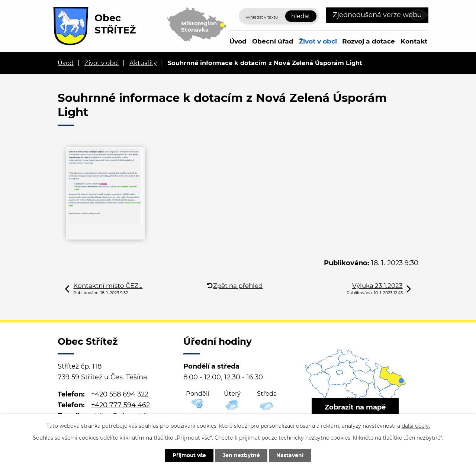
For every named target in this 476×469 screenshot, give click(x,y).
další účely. (416, 425)
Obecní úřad (273, 41)
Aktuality (143, 63)
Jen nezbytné (242, 455)
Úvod (238, 41)
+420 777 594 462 (120, 405)
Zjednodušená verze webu (377, 15)
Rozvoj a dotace (369, 41)
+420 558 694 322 (120, 394)
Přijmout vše (189, 455)
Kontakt (414, 41)
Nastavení (291, 455)
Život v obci (318, 41)
